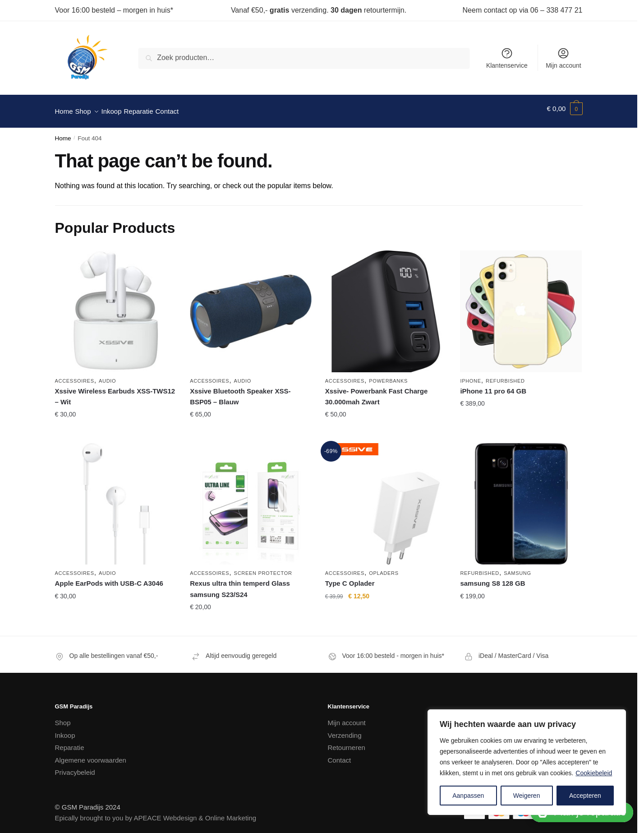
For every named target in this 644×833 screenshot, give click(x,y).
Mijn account (563, 58)
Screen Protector (263, 568)
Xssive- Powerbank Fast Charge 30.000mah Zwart (377, 391)
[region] (527, 762)
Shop (63, 717)
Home (63, 133)
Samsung (517, 568)
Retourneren (347, 742)
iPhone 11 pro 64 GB (493, 386)
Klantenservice (507, 58)
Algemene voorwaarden (91, 755)
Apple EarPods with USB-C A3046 (109, 578)
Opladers (384, 568)
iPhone (470, 375)
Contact (340, 755)
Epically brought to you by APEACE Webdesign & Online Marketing (156, 812)
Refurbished (505, 375)
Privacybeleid (75, 767)
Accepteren (585, 796)
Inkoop (65, 730)
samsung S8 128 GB (492, 578)
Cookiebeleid (594, 773)
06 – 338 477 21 (557, 10)
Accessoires (75, 375)
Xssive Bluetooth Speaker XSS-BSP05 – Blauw (240, 391)
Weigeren (527, 796)
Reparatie (70, 742)
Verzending (345, 730)
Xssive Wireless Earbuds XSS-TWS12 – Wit (115, 391)
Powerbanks (388, 375)
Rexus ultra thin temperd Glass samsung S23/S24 (240, 583)
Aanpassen (468, 796)
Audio (107, 375)
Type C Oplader (350, 578)
